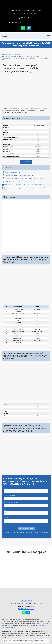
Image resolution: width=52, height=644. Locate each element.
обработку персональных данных (36, 533)
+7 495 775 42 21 (26, 608)
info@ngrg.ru (26, 601)
